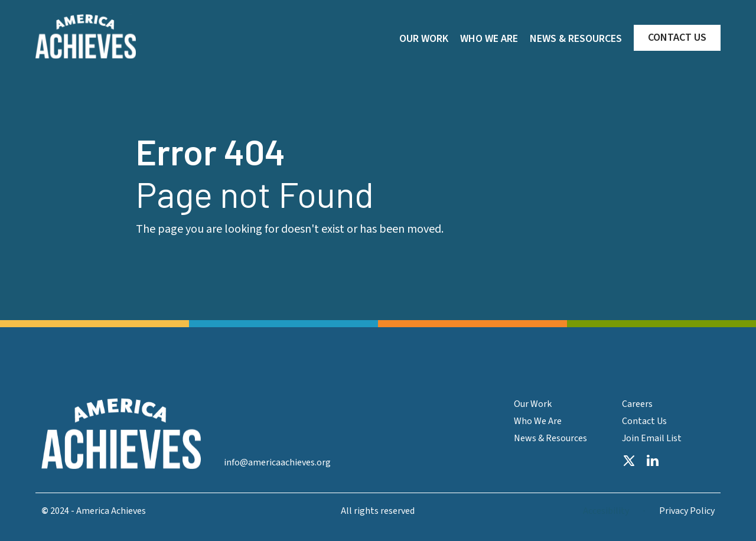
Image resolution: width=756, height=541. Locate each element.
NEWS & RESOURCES (576, 39)
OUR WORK (424, 39)
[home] (86, 37)
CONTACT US (677, 38)
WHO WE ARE (489, 39)
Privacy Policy (687, 511)
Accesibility (606, 511)
